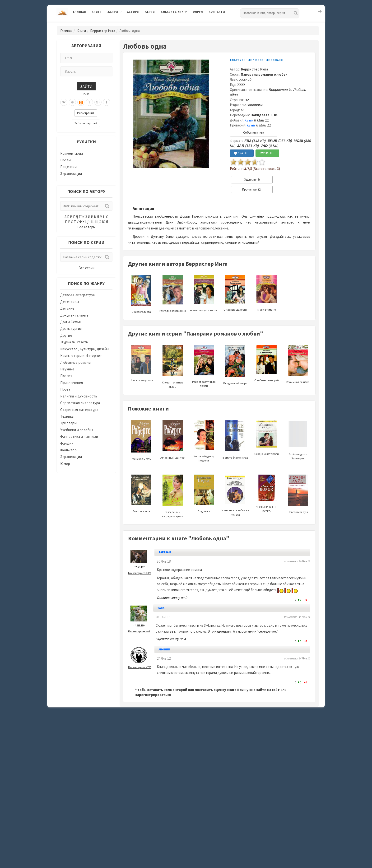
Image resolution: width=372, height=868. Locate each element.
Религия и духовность (79, 396)
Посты (66, 160)
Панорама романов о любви (264, 74)
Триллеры (68, 423)
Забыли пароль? (86, 123)
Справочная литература (80, 403)
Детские (67, 308)
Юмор (65, 464)
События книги (254, 133)
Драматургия (71, 329)
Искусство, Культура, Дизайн (85, 349)
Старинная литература (79, 410)
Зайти (86, 86)
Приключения (72, 383)
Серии (150, 12)
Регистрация (86, 113)
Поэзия (66, 376)
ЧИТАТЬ (267, 153)
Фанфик (67, 443)
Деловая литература (77, 295)
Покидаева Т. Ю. (264, 115)
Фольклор (68, 450)
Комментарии (72, 153)
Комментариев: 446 (139, 631)
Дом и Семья (71, 322)
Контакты (217, 12)
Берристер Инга (103, 31)
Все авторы (86, 227)
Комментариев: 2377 (139, 573)
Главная (80, 12)
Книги (97, 12)
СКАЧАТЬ (242, 153)
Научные (67, 369)
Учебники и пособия (77, 430)
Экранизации (71, 174)
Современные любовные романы (257, 60)
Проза (65, 389)
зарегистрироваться (153, 695)
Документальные (74, 315)
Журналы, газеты (74, 342)
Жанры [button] (113, 12)
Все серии (86, 268)
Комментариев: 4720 (139, 667)
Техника (67, 416)
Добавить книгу (174, 12)
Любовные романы (76, 362)
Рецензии (68, 167)
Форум (198, 12)
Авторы (133, 12)
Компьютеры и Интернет (81, 356)
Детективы (70, 302)
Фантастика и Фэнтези (79, 436)
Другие (66, 335)
